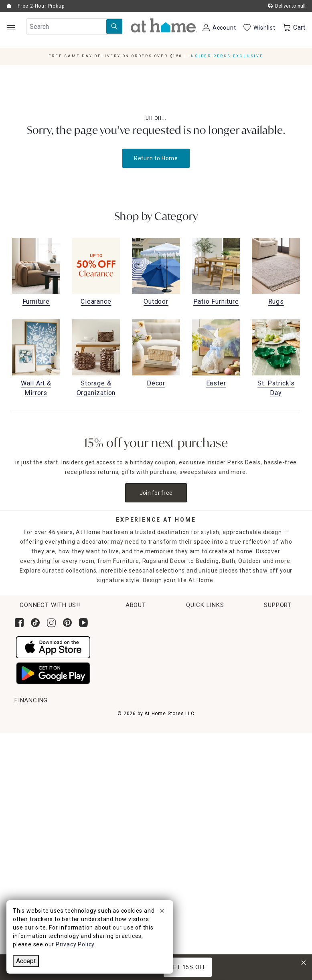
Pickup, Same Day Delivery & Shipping (68, 732)
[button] (164, 25)
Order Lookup (33, 717)
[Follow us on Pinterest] (67, 623)
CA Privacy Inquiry (261, 821)
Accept (26, 961)
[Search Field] (75, 26)
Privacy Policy (255, 836)
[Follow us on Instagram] (51, 623)
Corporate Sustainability (263, 620)
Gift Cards (29, 776)
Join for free (156, 493)
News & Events (250, 650)
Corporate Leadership (260, 635)
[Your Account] (219, 28)
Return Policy (33, 747)
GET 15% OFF (188, 967)
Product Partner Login (266, 747)
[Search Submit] (114, 26)
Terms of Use (254, 807)
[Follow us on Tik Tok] (35, 623)
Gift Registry (32, 791)
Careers (240, 665)
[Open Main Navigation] (11, 27)
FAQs (243, 776)
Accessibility (253, 762)
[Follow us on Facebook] (19, 623)
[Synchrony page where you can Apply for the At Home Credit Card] (33, 886)
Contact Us (251, 732)
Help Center (252, 717)
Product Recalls (257, 791)
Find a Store (246, 680)
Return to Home (156, 158)
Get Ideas (28, 762)
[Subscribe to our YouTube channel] (83, 623)
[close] (162, 912)
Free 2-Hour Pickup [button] (41, 6)
